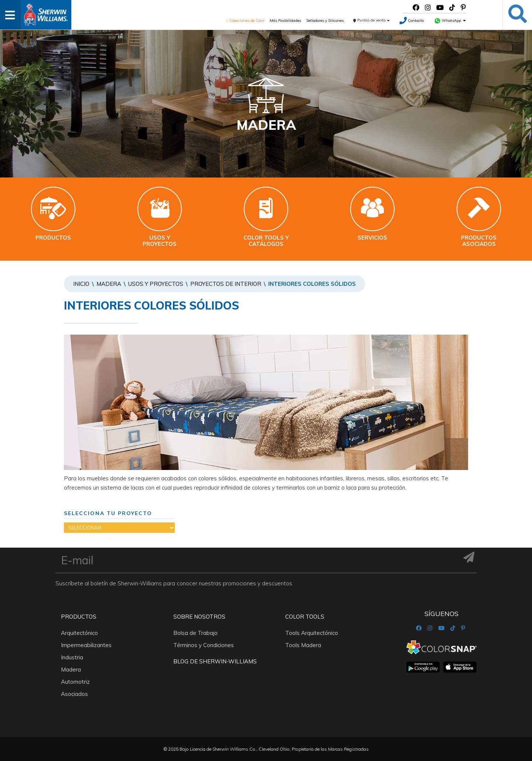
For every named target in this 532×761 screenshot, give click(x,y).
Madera (109, 284)
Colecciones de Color (245, 21)
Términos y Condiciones (204, 645)
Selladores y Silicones (325, 21)
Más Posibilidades (285, 21)
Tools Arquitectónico (312, 633)
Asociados (74, 694)
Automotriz (75, 682)
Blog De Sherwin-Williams (215, 661)
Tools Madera (303, 645)
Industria (72, 657)
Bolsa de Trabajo (195, 633)
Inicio (81, 284)
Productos (79, 617)
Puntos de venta (371, 20)
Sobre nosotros (199, 617)
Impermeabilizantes (86, 645)
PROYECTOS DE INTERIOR (226, 284)
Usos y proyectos (156, 284)
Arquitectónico (79, 633)
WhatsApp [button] (450, 21)
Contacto (412, 21)
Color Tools (305, 617)
